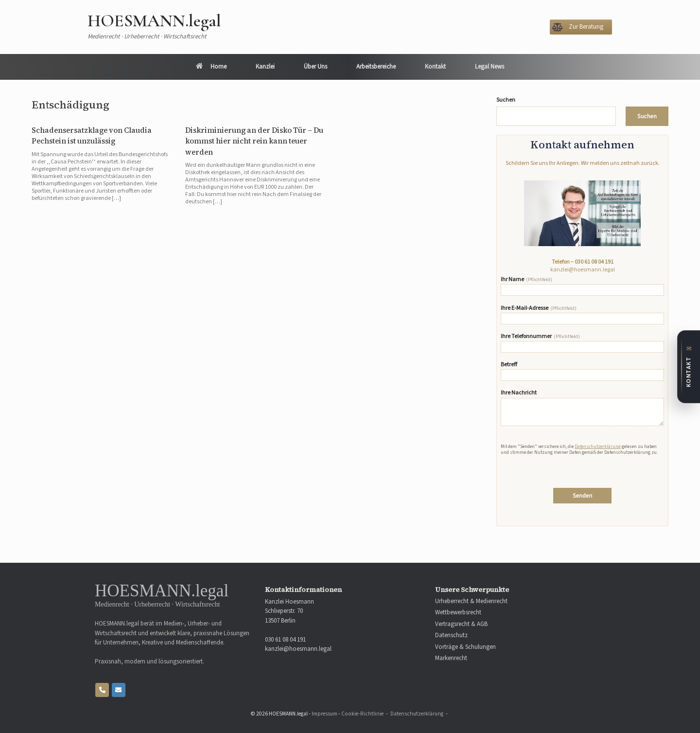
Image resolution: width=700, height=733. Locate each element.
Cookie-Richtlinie (362, 714)
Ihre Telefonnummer (582, 343)
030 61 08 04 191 (594, 262)
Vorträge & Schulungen (465, 647)
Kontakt (435, 67)
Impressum (324, 714)
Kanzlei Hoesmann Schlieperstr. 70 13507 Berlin (289, 611)
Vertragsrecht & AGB (461, 624)
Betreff (582, 371)
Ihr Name (582, 286)
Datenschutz (451, 635)
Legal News (490, 67)
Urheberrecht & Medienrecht (471, 601)
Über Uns (315, 67)
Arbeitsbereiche (376, 67)
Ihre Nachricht (582, 408)
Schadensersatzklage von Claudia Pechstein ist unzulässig (92, 136)
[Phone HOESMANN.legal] (102, 690)
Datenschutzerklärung (598, 447)
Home (211, 67)
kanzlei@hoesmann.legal (583, 270)
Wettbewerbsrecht (458, 613)
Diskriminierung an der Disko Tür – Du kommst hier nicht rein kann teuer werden (254, 141)
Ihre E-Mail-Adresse (582, 315)
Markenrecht (451, 658)
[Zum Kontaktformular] (689, 367)
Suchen (506, 100)
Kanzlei (265, 67)
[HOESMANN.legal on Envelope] (119, 690)
